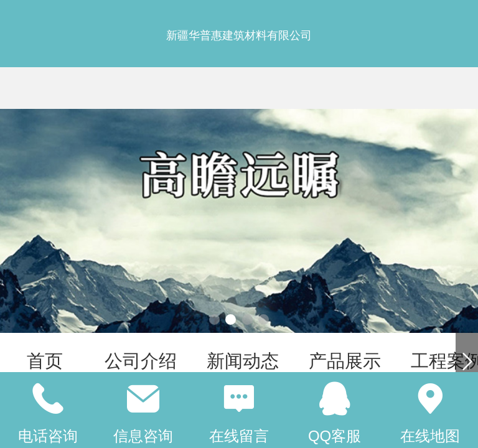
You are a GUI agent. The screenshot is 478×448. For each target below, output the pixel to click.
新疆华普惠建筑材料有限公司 (239, 35)
